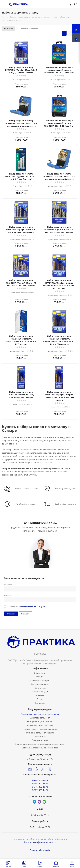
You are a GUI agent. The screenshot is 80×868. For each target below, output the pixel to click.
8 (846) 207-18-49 (40, 784)
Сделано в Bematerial (40, 850)
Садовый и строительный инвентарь (40, 748)
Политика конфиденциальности (40, 842)
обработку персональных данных (33, 607)
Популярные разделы (40, 709)
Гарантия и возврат (40, 680)
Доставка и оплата (40, 684)
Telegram (34, 802)
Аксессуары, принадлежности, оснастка (40, 714)
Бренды (40, 695)
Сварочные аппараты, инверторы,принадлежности (40, 744)
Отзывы (40, 677)
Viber (39, 802)
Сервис (40, 699)
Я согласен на (27, 607)
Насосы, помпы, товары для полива (40, 729)
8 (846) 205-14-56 (40, 780)
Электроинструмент (40, 718)
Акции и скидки (40, 692)
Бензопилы (40, 736)
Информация (40, 668)
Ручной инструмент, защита (40, 733)
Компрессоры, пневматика (40, 721)
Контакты (40, 703)
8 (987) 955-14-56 (40, 790)
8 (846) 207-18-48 (40, 787)
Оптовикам (40, 688)
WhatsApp (44, 802)
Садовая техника (40, 740)
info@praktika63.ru (40, 815)
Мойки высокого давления (40, 725)
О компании (40, 673)
